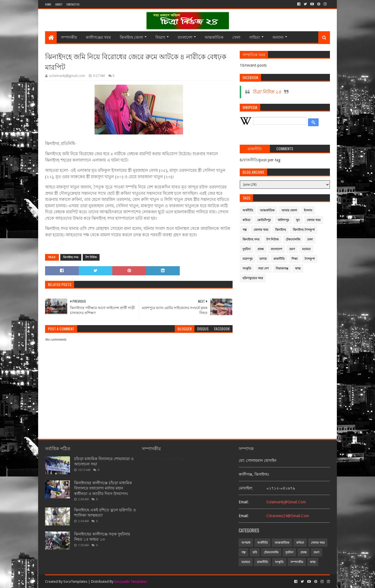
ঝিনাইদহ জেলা (131, 37)
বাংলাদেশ (185, 37)
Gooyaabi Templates (131, 581)
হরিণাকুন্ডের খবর (253, 278)
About (59, 4)
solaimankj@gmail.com (286, 502)
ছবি (255, 552)
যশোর (263, 259)
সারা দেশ (263, 269)
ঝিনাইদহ (281, 230)
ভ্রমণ (292, 249)
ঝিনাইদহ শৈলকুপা (304, 230)
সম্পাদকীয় (69, 37)
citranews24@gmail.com (288, 516)
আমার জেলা (289, 210)
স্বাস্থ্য (298, 269)
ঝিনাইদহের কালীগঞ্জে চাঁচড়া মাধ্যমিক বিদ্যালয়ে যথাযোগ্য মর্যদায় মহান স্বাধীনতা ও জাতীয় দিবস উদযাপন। (103, 488)
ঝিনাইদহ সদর (71, 257)
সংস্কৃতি (247, 269)
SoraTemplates (75, 581)
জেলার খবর (261, 230)
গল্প (245, 230)
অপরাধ (246, 543)
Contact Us (73, 4)
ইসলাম (308, 210)
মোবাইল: (246, 488)
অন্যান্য (278, 37)
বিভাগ (160, 37)
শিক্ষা (295, 259)
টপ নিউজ (91, 257)
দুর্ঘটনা (247, 249)
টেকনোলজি (293, 239)
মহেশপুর (248, 259)
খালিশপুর (283, 220)
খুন (298, 220)
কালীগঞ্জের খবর (98, 37)
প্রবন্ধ (261, 249)
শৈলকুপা (310, 259)
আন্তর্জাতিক (214, 37)
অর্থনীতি (248, 210)
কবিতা (246, 220)
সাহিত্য (255, 37)
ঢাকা (310, 239)
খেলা (236, 37)
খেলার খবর (314, 220)
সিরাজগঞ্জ (282, 269)
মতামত (306, 249)
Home (48, 4)
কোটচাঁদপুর (264, 220)
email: (244, 502)
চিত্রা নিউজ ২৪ (267, 92)
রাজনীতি (279, 259)
